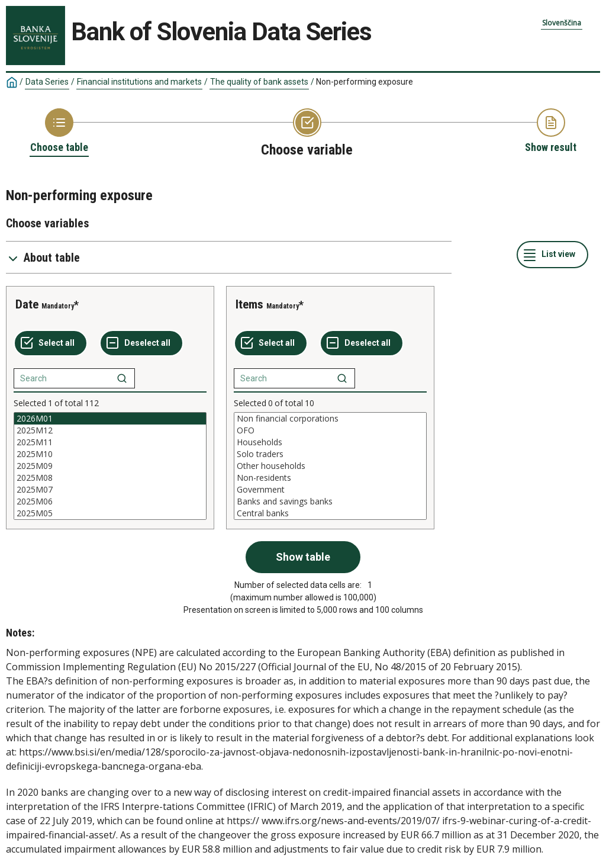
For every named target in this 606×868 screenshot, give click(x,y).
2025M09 (110, 466)
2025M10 (110, 454)
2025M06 (110, 501)
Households (330, 442)
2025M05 (110, 513)
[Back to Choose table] (59, 131)
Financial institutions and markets (139, 82)
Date (27, 304)
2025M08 (110, 478)
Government (330, 490)
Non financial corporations (330, 419)
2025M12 (110, 430)
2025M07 (110, 490)
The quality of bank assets (259, 82)
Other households (330, 466)
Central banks (330, 513)
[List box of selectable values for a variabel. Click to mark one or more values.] (110, 466)
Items (249, 304)
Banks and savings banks (330, 501)
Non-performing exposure (365, 82)
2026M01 (110, 419)
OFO (330, 430)
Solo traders (330, 454)
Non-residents (330, 478)
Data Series (47, 82)
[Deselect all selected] (141, 343)
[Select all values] (51, 343)
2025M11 (110, 442)
